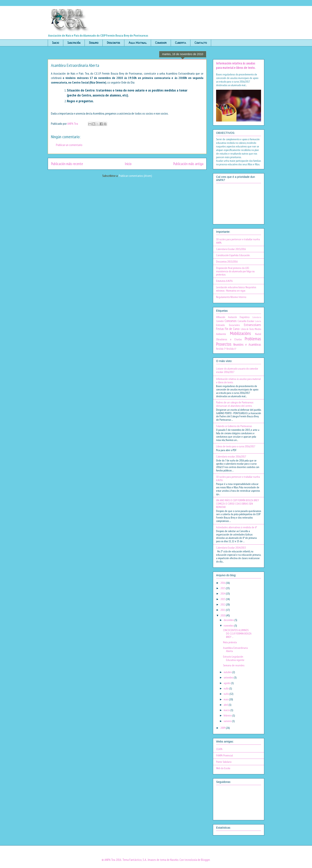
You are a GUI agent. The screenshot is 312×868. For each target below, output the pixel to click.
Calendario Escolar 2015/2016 (231, 249)
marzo (227, 710)
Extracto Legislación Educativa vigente (234, 658)
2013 (223, 599)
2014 (223, 594)
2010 (223, 615)
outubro (228, 672)
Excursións (234, 325)
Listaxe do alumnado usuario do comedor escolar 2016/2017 (237, 370)
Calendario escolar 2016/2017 (231, 456)
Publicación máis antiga (188, 164)
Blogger (205, 860)
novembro (229, 626)
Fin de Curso (232, 329)
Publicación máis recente (67, 164)
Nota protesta (230, 642)
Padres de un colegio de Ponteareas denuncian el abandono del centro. (235, 404)
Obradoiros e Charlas (229, 339)
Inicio (56, 43)
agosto (227, 683)
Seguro (94, 43)
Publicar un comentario (69, 145)
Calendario (257, 317)
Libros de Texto (247, 329)
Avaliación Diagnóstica (239, 317)
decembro (229, 620)
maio (226, 699)
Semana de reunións (234, 665)
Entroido (220, 325)
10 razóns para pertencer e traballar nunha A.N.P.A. (238, 478)
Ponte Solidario (224, 762)
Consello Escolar (246, 321)
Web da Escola (223, 768)
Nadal (258, 334)
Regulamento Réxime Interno (231, 297)
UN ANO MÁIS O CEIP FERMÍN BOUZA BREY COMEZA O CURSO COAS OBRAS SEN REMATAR (238, 504)
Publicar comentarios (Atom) (135, 176)
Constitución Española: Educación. (233, 255)
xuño (227, 694)
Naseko (174, 860)
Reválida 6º (231, 349)
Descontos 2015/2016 (227, 262)
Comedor (161, 43)
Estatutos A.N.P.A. (225, 281)
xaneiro (228, 721)
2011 (223, 610)
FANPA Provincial (224, 755)
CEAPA (219, 749)
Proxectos (224, 344)
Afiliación (221, 317)
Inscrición (74, 43)
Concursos (231, 321)
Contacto (201, 43)
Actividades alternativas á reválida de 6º (236, 527)
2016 (223, 583)
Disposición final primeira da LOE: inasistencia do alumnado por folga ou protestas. (235, 271)
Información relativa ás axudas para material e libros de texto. (236, 65)
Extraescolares (253, 325)
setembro (229, 677)
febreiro (228, 715)
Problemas (253, 339)
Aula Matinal (138, 43)
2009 (223, 728)
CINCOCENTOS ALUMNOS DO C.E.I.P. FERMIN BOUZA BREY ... (237, 633)
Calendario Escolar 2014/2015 (231, 548)
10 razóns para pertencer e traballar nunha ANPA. (238, 241)
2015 (223, 588)
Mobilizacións (240, 333)
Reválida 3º (221, 349)
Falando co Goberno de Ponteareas (234, 426)
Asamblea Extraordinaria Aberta (235, 650)
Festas (220, 329)
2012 (223, 604)
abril (226, 705)
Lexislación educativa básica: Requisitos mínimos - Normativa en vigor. (236, 289)
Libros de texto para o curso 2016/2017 (236, 446)
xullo (226, 688)
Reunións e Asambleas (247, 344)
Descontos (113, 43)
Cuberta (181, 43)
